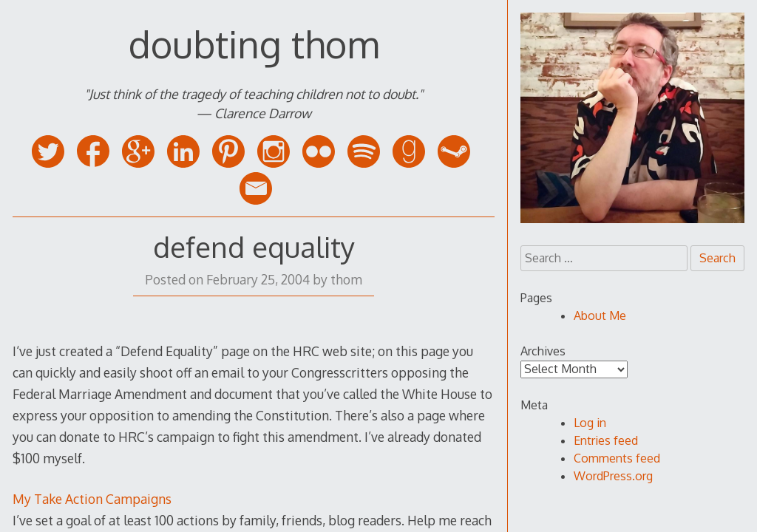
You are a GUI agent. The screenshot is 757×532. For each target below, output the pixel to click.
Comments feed (617, 458)
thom (346, 279)
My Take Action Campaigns (92, 499)
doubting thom (254, 44)
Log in (590, 423)
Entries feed (606, 440)
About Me (600, 316)
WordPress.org (613, 476)
